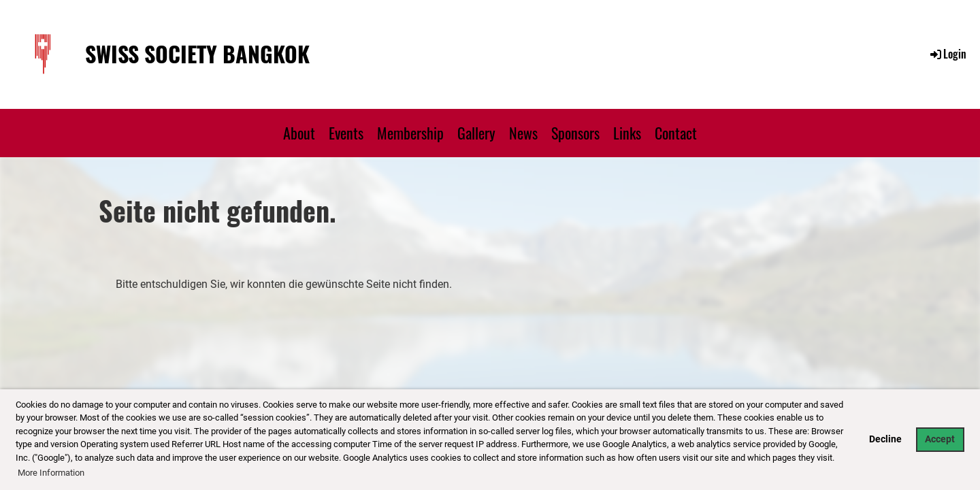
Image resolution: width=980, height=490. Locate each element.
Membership (410, 133)
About (299, 133)
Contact (676, 133)
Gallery (476, 133)
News (523, 133)
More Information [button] (51, 473)
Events (346, 133)
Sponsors (575, 133)
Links (627, 133)
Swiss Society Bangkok (197, 54)
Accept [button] (940, 439)
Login (947, 54)
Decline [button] (885, 439)
